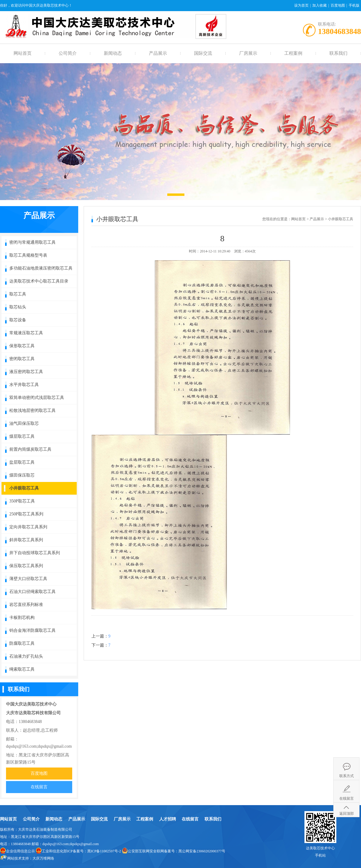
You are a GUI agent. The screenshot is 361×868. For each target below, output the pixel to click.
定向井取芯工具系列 (28, 527)
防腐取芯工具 (22, 643)
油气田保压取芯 (24, 423)
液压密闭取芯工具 (26, 372)
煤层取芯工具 (22, 436)
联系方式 (347, 776)
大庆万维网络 (43, 858)
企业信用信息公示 (20, 851)
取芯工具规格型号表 (28, 255)
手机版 (354, 5)
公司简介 (68, 53)
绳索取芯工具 (22, 669)
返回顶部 (347, 814)
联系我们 (338, 53)
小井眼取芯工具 (24, 488)
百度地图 (338, 5)
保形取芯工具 (22, 346)
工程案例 (293, 53)
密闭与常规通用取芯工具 (32, 242)
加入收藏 (319, 5)
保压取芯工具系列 (26, 566)
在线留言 (39, 787)
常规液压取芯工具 (26, 333)
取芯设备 (18, 320)
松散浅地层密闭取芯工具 (32, 411)
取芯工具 (18, 294)
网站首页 (23, 53)
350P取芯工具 (22, 501)
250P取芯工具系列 (26, 514)
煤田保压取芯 (22, 475)
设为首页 (301, 5)
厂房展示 (248, 53)
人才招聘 (168, 819)
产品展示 (158, 53)
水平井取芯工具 (24, 385)
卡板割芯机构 (22, 618)
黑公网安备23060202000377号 (202, 851)
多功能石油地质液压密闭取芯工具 (41, 268)
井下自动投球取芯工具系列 (35, 553)
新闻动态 (113, 53)
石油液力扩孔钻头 (26, 656)
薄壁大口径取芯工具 (28, 579)
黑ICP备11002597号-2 (104, 851)
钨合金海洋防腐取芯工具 (32, 630)
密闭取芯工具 (22, 359)
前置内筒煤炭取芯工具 (30, 449)
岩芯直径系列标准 (26, 605)
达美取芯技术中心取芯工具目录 (39, 281)
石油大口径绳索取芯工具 (32, 592)
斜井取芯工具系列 (26, 540)
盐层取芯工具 (22, 462)
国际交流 (203, 53)
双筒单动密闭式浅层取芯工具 (37, 398)
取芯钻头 (18, 307)
